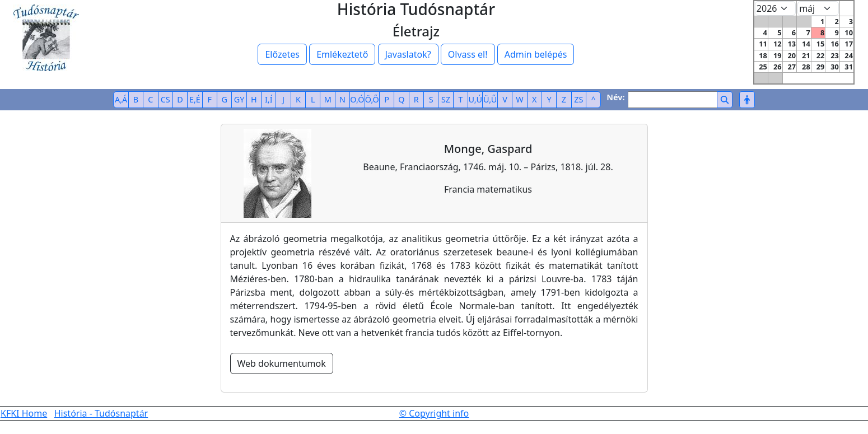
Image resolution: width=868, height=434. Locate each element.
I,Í (269, 99)
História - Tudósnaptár (101, 413)
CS (165, 99)
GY (239, 99)
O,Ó (357, 99)
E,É (195, 99)
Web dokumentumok (282, 363)
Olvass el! (468, 54)
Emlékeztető (342, 54)
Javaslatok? (408, 54)
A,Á (121, 99)
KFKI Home (24, 413)
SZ (446, 99)
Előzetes (282, 54)
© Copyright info (434, 413)
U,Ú (475, 99)
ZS (578, 99)
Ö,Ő (372, 99)
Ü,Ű (490, 99)
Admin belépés (536, 54)
